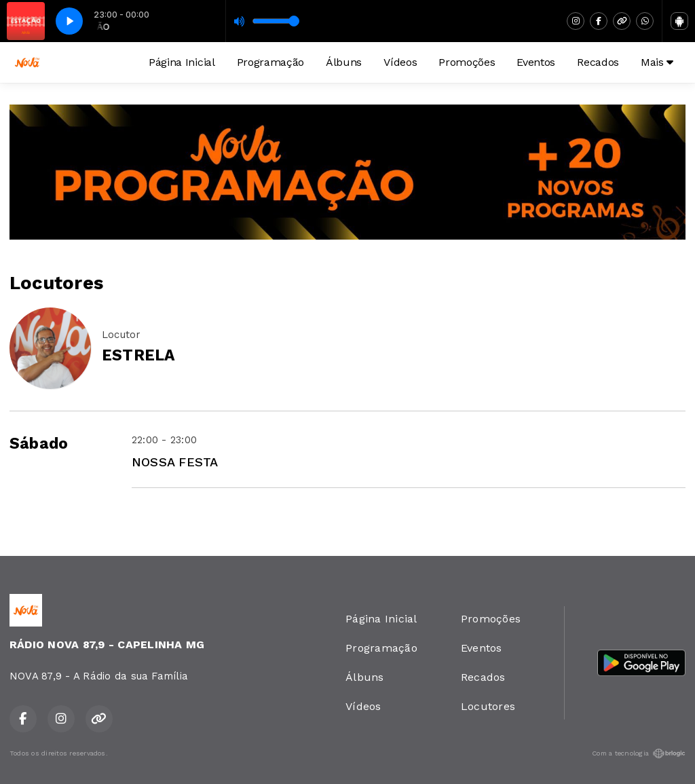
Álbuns (344, 62)
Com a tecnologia (639, 753)
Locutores (488, 706)
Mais (657, 62)
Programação (270, 62)
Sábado (39, 444)
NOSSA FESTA (175, 462)
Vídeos (400, 62)
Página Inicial (182, 62)
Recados (598, 62)
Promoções (467, 62)
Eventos (536, 62)
